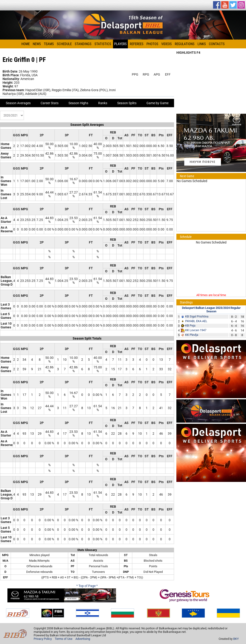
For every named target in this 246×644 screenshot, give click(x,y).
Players (120, 44)
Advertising (83, 639)
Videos (167, 44)
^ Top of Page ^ (87, 586)
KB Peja (190, 325)
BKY (236, 639)
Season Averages (18, 103)
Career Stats (50, 103)
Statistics (103, 44)
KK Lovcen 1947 (196, 330)
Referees (137, 44)
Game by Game (157, 103)
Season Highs (78, 103)
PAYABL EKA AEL (196, 321)
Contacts (217, 44)
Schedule (64, 44)
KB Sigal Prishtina (197, 316)
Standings (83, 44)
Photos (152, 44)
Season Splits (127, 103)
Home (26, 44)
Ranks (103, 103)
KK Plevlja (192, 335)
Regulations (185, 44)
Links (202, 44)
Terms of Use (64, 639)
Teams (49, 44)
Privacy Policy (43, 639)
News (37, 44)
